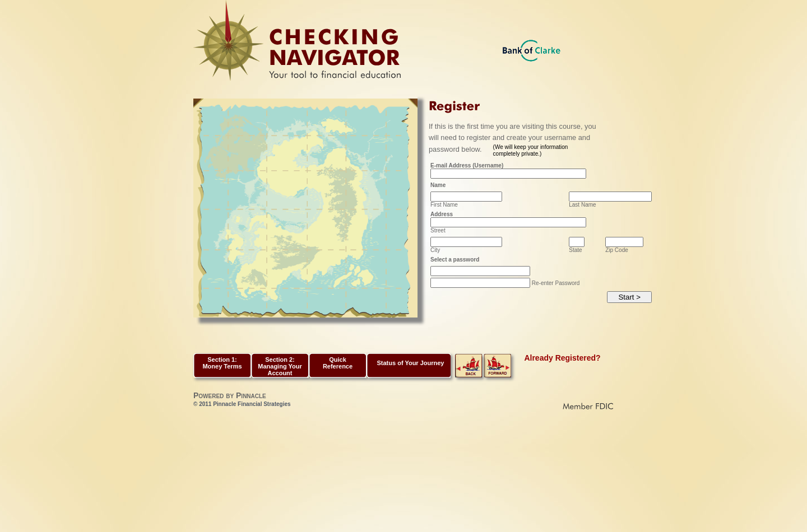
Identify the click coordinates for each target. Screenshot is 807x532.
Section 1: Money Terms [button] (222, 363)
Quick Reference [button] (338, 363)
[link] (469, 375)
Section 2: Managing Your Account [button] (280, 366)
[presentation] (516, 313)
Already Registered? (562, 358)
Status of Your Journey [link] (410, 363)
